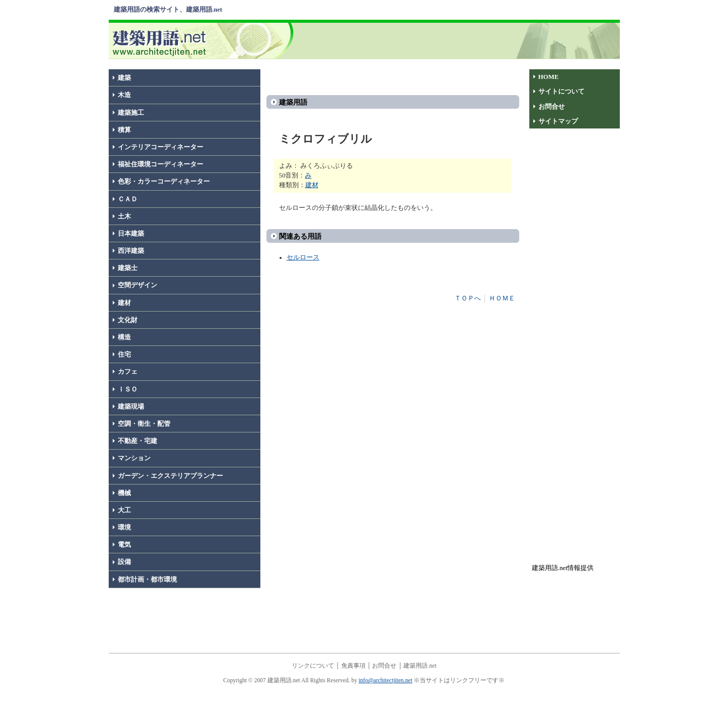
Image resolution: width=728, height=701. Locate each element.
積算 (124, 130)
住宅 (124, 355)
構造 (124, 337)
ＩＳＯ (128, 389)
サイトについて (561, 92)
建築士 (128, 268)
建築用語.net (420, 666)
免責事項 (353, 666)
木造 (124, 95)
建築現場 (131, 407)
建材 (124, 303)
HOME (549, 77)
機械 (124, 493)
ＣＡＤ (128, 199)
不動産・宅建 (138, 441)
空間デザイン (138, 285)
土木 (124, 216)
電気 (124, 545)
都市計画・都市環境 (147, 580)
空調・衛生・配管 (144, 424)
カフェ (128, 372)
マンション (134, 458)
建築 (124, 78)
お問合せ (552, 107)
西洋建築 (131, 251)
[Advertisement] (459, 40)
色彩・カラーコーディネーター (164, 182)
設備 (124, 562)
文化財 (128, 320)
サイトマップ (558, 121)
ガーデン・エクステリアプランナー (170, 476)
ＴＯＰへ (468, 298)
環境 (124, 528)
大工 (124, 510)
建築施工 (131, 113)
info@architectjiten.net (385, 680)
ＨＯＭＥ (502, 298)
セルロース (303, 257)
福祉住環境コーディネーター (161, 164)
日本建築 (131, 234)
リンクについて (313, 666)
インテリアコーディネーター (161, 147)
